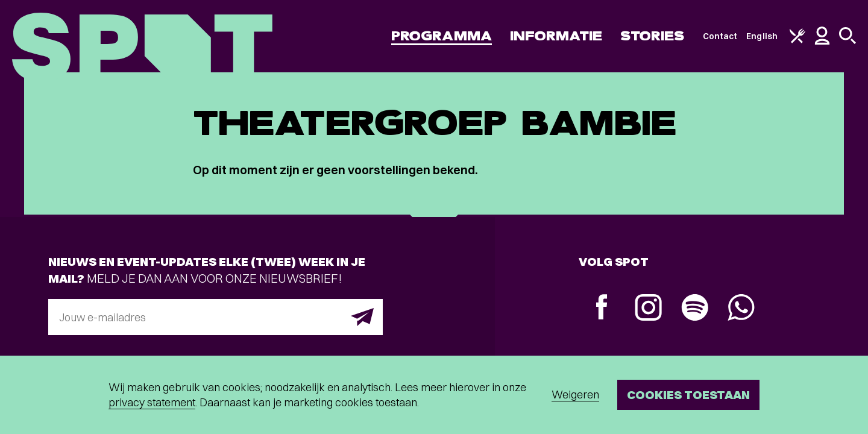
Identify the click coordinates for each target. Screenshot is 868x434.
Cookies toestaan (688, 395)
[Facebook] (602, 308)
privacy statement (152, 402)
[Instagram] (648, 309)
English (762, 36)
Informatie (556, 36)
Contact (720, 36)
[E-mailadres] (215, 317)
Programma (442, 36)
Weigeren (575, 395)
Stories (653, 36)
